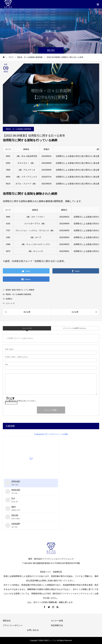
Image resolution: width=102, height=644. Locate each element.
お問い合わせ (33, 630)
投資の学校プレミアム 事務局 (23, 290)
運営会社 (7, 621)
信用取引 (9, 299)
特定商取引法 (57, 625)
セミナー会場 (57, 621)
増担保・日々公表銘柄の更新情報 (18, 129)
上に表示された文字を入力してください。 (21, 401)
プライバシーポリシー (13, 625)
